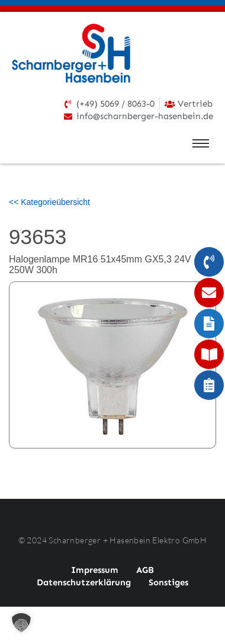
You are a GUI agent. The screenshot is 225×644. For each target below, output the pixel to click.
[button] (21, 623)
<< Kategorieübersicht (49, 202)
